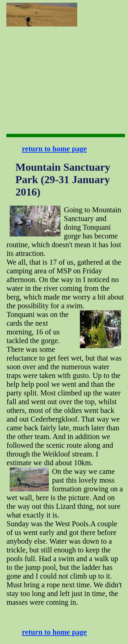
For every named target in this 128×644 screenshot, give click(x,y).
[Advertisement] (102, 24)
